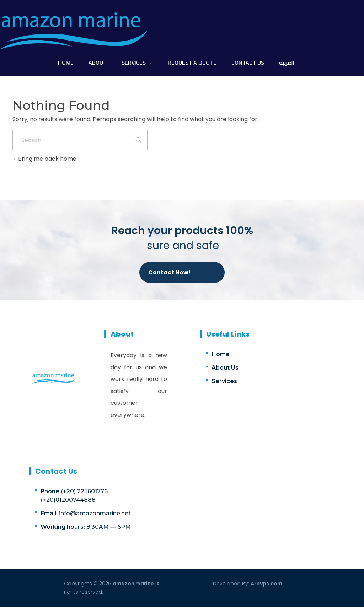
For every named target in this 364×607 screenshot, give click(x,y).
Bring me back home (44, 159)
